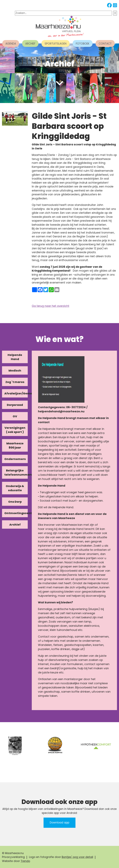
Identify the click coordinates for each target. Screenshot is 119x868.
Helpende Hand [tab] (15, 357)
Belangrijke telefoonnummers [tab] (16, 473)
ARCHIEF (30, 44)
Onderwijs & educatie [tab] (15, 488)
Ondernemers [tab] (15, 459)
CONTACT (105, 44)
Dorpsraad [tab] (15, 405)
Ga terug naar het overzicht (51, 306)
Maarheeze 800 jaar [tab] (15, 445)
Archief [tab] (15, 525)
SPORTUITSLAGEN (56, 44)
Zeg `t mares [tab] (15, 382)
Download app (59, 823)
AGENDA (11, 44)
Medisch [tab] (15, 371)
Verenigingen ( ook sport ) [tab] (15, 430)
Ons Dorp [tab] (15, 502)
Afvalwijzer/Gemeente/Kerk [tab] (16, 393)
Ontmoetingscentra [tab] (16, 513)
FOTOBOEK (83, 44)
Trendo (25, 861)
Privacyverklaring (13, 857)
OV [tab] (15, 416)
